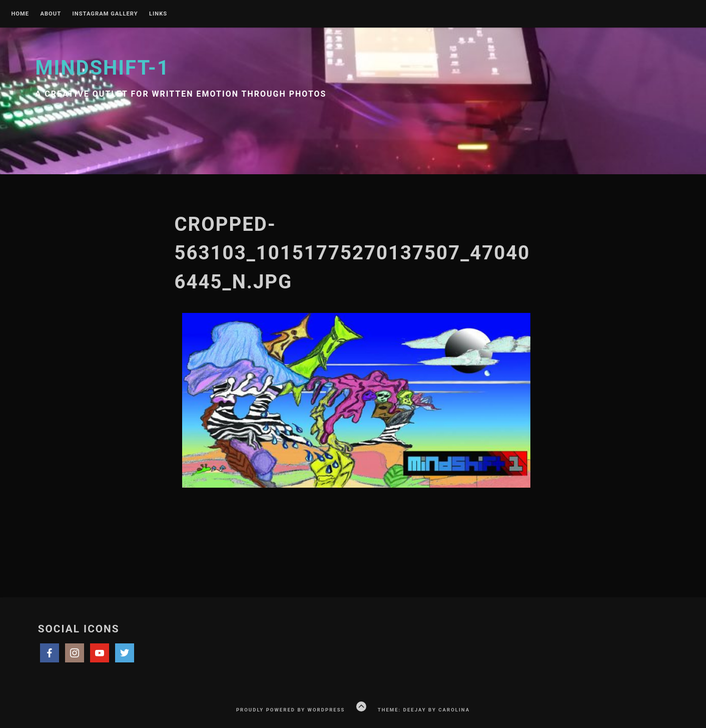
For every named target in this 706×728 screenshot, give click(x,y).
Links (158, 14)
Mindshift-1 (103, 68)
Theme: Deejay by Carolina (424, 710)
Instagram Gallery (105, 14)
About (51, 14)
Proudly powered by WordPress (291, 710)
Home (20, 14)
